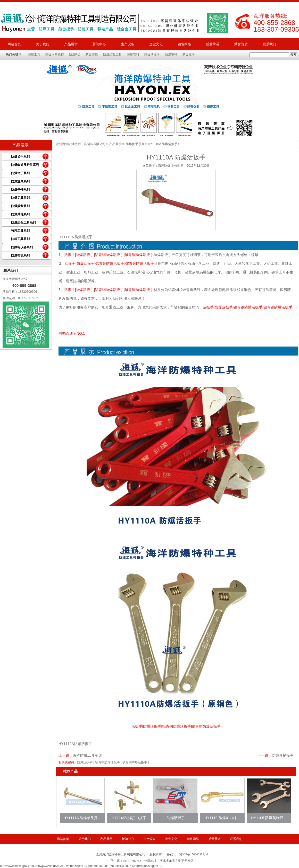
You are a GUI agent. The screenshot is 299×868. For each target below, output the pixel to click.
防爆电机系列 (20, 255)
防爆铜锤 (171, 55)
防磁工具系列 (20, 239)
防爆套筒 (92, 55)
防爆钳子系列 (20, 173)
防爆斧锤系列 (20, 190)
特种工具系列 (20, 231)
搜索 (293, 55)
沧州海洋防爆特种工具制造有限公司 (81, 144)
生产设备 (128, 44)
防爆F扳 (75, 55)
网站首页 (14, 44)
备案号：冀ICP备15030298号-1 (188, 854)
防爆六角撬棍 (55, 55)
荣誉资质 (241, 44)
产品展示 (71, 44)
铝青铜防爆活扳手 (107, 762)
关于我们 (43, 44)
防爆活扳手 (152, 55)
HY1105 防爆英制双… (269, 818)
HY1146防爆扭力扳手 (129, 818)
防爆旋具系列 (20, 181)
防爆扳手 (189, 55)
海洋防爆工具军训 (87, 755)
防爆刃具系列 (20, 198)
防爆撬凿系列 (20, 206)
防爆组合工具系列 (23, 223)
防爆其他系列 (20, 214)
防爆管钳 (133, 55)
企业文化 (156, 44)
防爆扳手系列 (20, 157)
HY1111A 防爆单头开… (82, 818)
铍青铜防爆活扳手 (135, 762)
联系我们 (269, 44)
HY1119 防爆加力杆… (222, 818)
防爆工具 (34, 55)
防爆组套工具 (112, 55)
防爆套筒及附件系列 (25, 165)
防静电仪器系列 (22, 247)
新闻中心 (99, 44)
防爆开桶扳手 (283, 755)
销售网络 (184, 44)
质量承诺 (213, 44)
